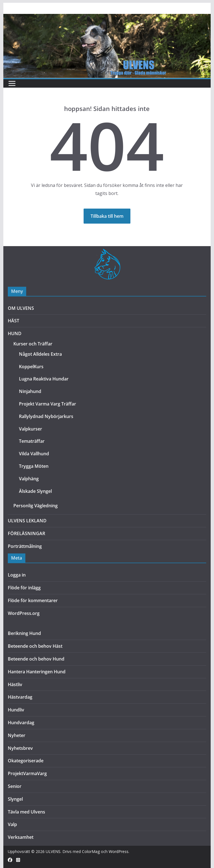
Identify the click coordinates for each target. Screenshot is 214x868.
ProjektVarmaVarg (27, 773)
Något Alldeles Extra (40, 354)
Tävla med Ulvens (26, 812)
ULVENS (53, 851)
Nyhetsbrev (20, 748)
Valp (12, 824)
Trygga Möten (34, 466)
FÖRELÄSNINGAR (26, 533)
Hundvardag (21, 723)
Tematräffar (32, 441)
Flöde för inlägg (24, 588)
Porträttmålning (25, 546)
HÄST (14, 321)
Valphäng (29, 479)
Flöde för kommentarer (33, 600)
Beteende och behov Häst (35, 646)
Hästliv (15, 684)
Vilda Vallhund (34, 454)
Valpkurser (31, 429)
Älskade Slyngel (35, 491)
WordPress (119, 851)
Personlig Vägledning (36, 506)
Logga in (17, 575)
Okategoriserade (26, 761)
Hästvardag (20, 697)
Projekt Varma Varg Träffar (48, 404)
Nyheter (17, 735)
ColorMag (91, 851)
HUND (15, 333)
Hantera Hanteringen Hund (37, 672)
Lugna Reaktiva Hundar (44, 379)
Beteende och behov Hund (36, 659)
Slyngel (15, 799)
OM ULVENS (21, 308)
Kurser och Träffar (33, 344)
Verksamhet (21, 837)
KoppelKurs (31, 367)
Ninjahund (30, 391)
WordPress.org (24, 613)
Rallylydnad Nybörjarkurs (46, 416)
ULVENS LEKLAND (27, 521)
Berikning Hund (24, 633)
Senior (15, 786)
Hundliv (16, 710)
